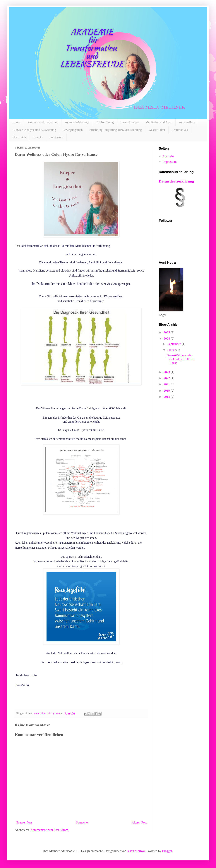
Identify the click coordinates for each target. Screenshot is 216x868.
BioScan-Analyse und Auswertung (34, 130)
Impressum (56, 137)
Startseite (82, 822)
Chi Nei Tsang (105, 122)
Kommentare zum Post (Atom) (50, 830)
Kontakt (38, 137)
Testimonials (180, 130)
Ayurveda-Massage (77, 122)
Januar (172, 350)
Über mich (19, 137)
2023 (167, 372)
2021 (167, 384)
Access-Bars (187, 122)
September (175, 344)
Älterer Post (139, 822)
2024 (167, 338)
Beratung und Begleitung (43, 122)
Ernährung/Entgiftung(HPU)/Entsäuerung (116, 130)
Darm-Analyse (130, 122)
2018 (167, 397)
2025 (167, 332)
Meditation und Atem (159, 122)
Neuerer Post (24, 822)
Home (16, 122)
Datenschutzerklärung (176, 181)
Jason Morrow (136, 851)
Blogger (167, 851)
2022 (167, 378)
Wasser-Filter (157, 130)
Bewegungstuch (73, 130)
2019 (167, 391)
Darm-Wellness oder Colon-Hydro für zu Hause (180, 359)
